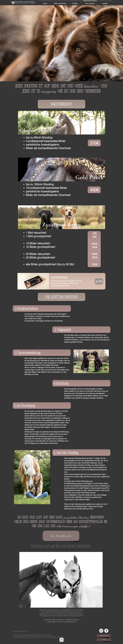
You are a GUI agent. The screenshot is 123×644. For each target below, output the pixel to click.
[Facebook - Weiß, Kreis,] (106, 631)
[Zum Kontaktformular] (61, 536)
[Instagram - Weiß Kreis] (101, 631)
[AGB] (104, 640)
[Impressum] (104, 636)
